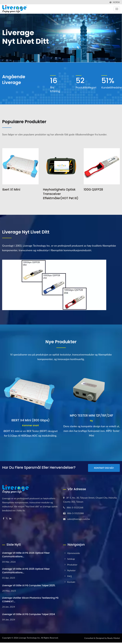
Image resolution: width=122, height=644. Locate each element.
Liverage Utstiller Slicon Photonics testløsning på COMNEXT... (30, 600)
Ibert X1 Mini (11, 189)
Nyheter (71, 570)
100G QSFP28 (93, 189)
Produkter (72, 565)
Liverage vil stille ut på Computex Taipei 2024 (29, 614)
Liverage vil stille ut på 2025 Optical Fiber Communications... (26, 571)
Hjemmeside (74, 553)
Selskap (71, 559)
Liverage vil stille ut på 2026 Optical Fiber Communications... (26, 555)
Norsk (116, 2)
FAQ (69, 576)
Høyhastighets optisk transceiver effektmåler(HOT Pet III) (61, 194)
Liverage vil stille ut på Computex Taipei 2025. (29, 585)
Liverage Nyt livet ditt (26, 232)
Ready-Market (114, 638)
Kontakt (71, 582)
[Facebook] (4, 518)
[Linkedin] (10, 518)
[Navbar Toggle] (117, 9)
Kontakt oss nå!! (104, 468)
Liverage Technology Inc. (30, 638)
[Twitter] (7, 518)
